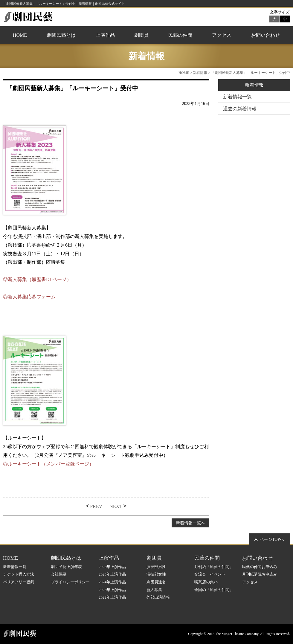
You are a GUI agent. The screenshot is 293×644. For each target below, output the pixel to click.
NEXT (116, 506)
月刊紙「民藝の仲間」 (214, 567)
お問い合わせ (265, 35)
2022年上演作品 (112, 597)
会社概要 (59, 574)
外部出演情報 (158, 597)
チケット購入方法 (19, 574)
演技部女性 (156, 574)
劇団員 (141, 35)
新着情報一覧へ (190, 523)
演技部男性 (156, 567)
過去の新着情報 (240, 109)
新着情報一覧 (237, 97)
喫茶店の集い (206, 582)
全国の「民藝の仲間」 (214, 590)
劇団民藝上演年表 (66, 567)
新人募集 (154, 590)
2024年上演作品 (112, 582)
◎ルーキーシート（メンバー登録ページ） (48, 464)
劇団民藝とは (61, 35)
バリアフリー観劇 (19, 582)
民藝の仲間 (180, 35)
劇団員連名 (156, 582)
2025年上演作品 (112, 574)
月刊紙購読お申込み (260, 574)
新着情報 (200, 73)
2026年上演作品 (112, 567)
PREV (96, 506)
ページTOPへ (272, 540)
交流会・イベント (210, 574)
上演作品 (105, 35)
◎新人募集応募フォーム (29, 297)
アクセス (222, 35)
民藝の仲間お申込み (260, 567)
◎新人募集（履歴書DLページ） (37, 279)
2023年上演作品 (112, 590)
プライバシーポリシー (70, 582)
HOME (20, 35)
